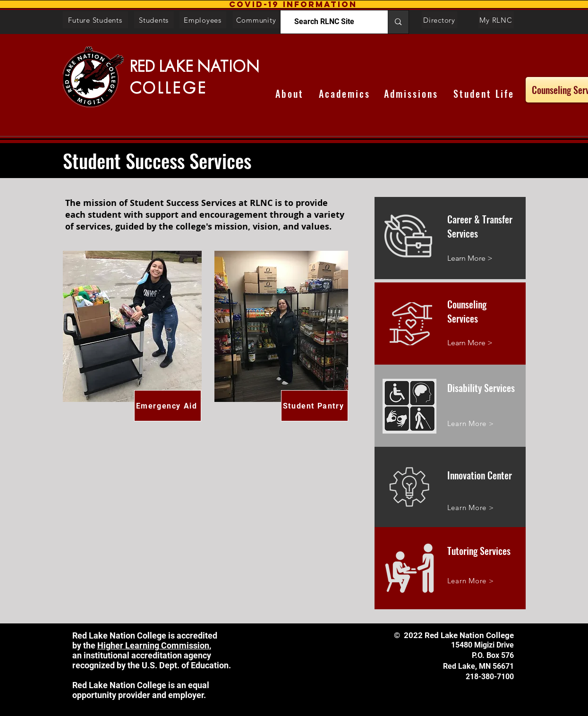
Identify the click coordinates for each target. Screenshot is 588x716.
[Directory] (439, 20)
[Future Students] (95, 20)
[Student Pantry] (315, 406)
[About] (290, 93)
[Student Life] (484, 93)
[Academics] (345, 93)
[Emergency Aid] (168, 406)
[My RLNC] (496, 20)
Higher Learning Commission (153, 645)
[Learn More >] (486, 259)
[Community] (256, 20)
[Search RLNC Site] (324, 22)
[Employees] (203, 20)
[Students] (154, 20)
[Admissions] (411, 93)
